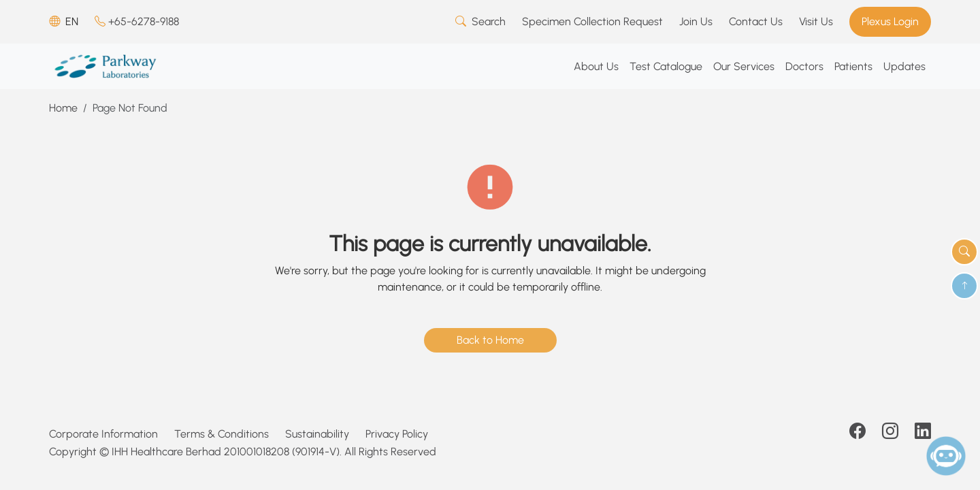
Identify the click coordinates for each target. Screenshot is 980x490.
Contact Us (756, 21)
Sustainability (317, 434)
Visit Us (816, 21)
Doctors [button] (804, 66)
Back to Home (490, 340)
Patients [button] (853, 66)
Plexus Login (890, 21)
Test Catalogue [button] (666, 66)
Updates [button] (904, 66)
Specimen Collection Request (592, 21)
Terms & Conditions (222, 434)
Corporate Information (103, 434)
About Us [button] (596, 66)
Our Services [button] (744, 66)
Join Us (696, 21)
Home (63, 108)
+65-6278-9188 (137, 21)
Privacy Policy (397, 434)
